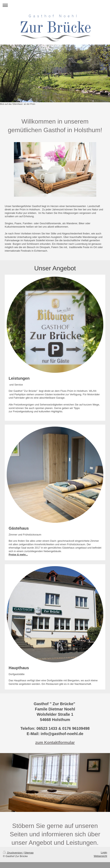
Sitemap (29, 853)
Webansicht (100, 856)
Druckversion (13, 853)
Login (104, 852)
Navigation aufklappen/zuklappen (55, 5)
